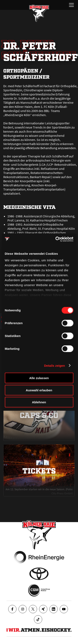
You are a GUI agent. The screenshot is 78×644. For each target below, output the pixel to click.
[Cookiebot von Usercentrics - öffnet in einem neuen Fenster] (56, 239)
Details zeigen (54, 365)
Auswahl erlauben (39, 390)
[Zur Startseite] (39, 13)
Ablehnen (39, 402)
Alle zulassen (39, 378)
